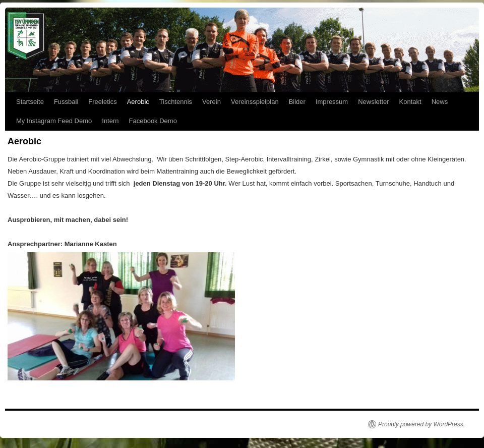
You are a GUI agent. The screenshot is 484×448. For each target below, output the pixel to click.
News (440, 102)
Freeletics (102, 102)
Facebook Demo (153, 121)
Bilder (297, 102)
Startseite (30, 102)
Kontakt (410, 102)
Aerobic (138, 102)
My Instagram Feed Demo (54, 121)
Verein (211, 102)
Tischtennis (176, 102)
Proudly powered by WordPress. (421, 424)
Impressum (332, 102)
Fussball (66, 102)
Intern (110, 121)
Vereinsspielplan (255, 102)
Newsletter (373, 102)
